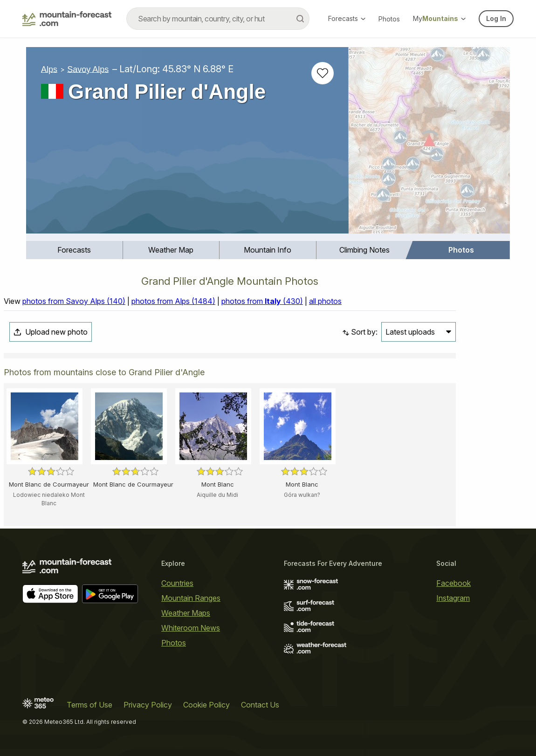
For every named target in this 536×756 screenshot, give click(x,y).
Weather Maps (186, 613)
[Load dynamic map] (429, 144)
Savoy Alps (88, 69)
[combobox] (218, 19)
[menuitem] (75, 250)
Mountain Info (268, 250)
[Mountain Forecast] (67, 19)
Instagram (453, 598)
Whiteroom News (191, 628)
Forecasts (347, 18)
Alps (49, 69)
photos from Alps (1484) (173, 301)
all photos (325, 301)
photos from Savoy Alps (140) (74, 301)
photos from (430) (262, 301)
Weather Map (171, 250)
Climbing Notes (364, 250)
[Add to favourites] (323, 73)
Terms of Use (89, 705)
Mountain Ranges (191, 598)
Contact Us (260, 705)
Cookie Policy (206, 705)
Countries (177, 583)
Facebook (454, 583)
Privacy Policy (148, 705)
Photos (389, 19)
